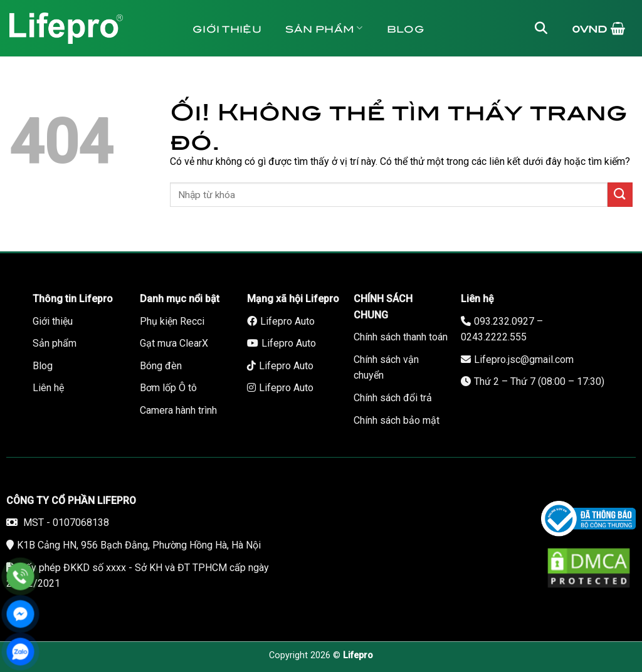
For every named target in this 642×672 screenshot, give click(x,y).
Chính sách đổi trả (393, 398)
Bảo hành (416, 84)
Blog (406, 28)
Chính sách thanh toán (401, 337)
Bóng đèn (161, 366)
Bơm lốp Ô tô (168, 388)
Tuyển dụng (240, 84)
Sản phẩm (324, 28)
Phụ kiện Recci (172, 321)
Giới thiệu (227, 28)
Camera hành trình (178, 410)
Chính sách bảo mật (397, 420)
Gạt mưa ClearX (174, 343)
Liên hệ (332, 84)
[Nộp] (620, 195)
